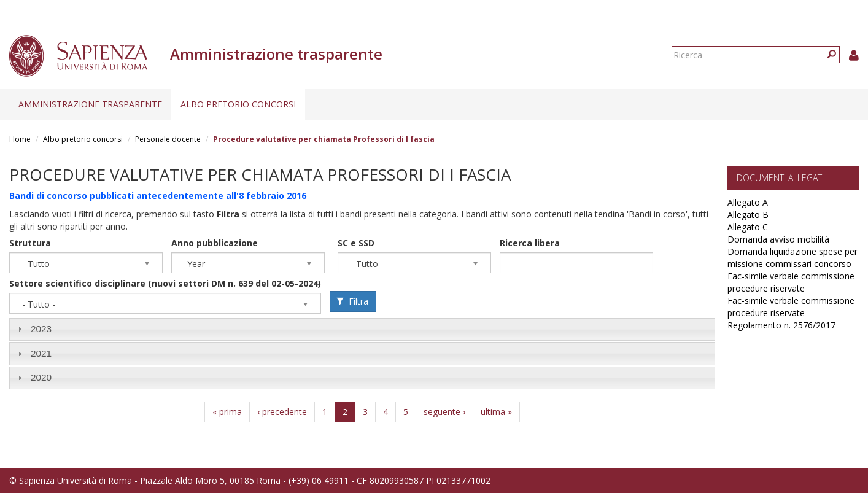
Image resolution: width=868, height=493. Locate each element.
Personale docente (168, 139)
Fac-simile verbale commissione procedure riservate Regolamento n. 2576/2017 (791, 313)
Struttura (30, 243)
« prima (227, 412)
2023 (41, 329)
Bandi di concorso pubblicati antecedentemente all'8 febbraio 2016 (158, 196)
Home (20, 139)
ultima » (496, 412)
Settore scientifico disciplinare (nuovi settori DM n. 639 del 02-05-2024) (165, 283)
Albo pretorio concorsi (238, 104)
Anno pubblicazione (215, 243)
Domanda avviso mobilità (778, 239)
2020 (41, 377)
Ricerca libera (530, 243)
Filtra (352, 301)
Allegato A (748, 202)
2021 (41, 353)
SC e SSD (356, 243)
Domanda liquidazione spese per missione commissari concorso (792, 258)
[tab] (362, 329)
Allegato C (748, 227)
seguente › (444, 412)
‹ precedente (282, 412)
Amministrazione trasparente (90, 104)
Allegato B (748, 215)
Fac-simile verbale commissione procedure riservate (791, 282)
